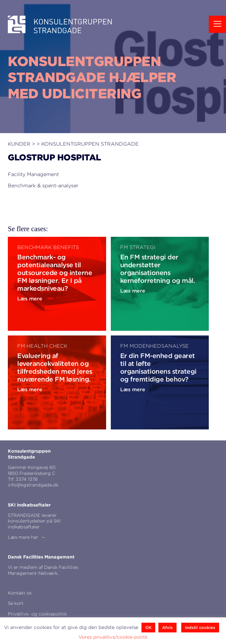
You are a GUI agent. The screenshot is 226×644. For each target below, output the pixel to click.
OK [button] (148, 628)
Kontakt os (20, 593)
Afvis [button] (167, 628)
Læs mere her (23, 537)
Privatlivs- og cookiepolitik (37, 614)
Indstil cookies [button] (200, 628)
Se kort (16, 603)
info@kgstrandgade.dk (33, 485)
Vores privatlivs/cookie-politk (113, 637)
